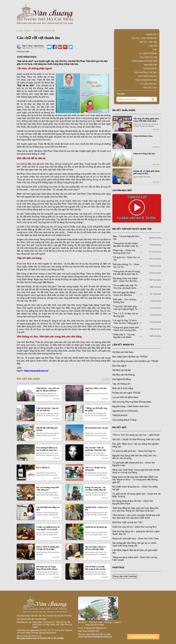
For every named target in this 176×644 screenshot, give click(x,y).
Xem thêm (106, 379)
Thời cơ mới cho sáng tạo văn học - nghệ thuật (136, 435)
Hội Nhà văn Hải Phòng (123, 375)
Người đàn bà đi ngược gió (96, 527)
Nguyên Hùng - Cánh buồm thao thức (131, 406)
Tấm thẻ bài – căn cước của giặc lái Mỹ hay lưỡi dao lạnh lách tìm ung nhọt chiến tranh (48, 390)
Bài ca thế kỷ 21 (43, 468)
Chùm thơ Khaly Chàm (143, 136)
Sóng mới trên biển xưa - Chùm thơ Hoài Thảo (135, 539)
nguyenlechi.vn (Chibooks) (125, 411)
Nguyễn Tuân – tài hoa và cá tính (96, 508)
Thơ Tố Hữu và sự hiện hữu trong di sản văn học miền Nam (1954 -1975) (95, 568)
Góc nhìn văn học (148, 76)
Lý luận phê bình (148, 53)
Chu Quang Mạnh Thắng (124, 420)
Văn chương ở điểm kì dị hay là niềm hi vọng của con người (48, 449)
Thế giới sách (150, 69)
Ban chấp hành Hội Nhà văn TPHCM (130, 357)
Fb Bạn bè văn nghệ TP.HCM (126, 393)
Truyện (153, 46)
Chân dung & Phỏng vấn (144, 61)
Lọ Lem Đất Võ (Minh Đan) (125, 397)
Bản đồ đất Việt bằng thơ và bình (47, 429)
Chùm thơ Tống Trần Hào (144, 154)
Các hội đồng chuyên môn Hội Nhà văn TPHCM (135, 361)
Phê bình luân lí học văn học (97, 428)
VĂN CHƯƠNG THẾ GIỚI (146, 72)
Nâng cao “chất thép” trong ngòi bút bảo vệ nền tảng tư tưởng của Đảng (136, 471)
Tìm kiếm (121, 94)
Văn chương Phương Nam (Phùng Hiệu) (132, 402)
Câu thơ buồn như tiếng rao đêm (48, 508)
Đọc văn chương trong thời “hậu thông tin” (47, 489)
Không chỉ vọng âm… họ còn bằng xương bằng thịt (96, 489)
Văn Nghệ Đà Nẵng (122, 379)
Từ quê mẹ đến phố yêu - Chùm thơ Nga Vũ (134, 451)
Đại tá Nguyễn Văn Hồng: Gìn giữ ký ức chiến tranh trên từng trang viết (134, 544)
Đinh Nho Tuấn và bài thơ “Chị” (96, 389)
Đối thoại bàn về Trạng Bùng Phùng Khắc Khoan (47, 568)
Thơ (155, 50)
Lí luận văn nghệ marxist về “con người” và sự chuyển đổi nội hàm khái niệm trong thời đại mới (48, 528)
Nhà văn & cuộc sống (123, 388)
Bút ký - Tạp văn (148, 42)
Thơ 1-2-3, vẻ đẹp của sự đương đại (95, 469)
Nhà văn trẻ (151, 65)
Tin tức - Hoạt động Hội (144, 38)
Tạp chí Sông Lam (121, 384)
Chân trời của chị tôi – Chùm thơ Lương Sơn (135, 527)
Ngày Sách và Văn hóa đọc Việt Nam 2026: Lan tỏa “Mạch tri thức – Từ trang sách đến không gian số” (135, 480)
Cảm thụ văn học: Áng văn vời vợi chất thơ (47, 409)
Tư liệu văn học (149, 84)
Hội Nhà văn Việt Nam (123, 352)
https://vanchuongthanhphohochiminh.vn (95, 636)
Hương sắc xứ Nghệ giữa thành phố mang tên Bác (146, 172)
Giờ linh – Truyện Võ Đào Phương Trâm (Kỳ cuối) (136, 439)
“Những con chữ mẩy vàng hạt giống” (96, 409)
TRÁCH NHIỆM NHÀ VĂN (146, 80)
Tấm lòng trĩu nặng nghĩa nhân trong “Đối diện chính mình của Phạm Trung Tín (146, 120)
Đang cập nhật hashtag (125, 576)
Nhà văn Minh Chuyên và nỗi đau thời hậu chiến (95, 548)
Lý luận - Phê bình (24, 31)
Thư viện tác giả (148, 57)
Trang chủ (151, 34)
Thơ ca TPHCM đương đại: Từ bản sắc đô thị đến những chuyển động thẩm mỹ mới (48, 548)
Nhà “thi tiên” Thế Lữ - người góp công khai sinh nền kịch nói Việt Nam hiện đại (96, 449)
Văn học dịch (150, 88)
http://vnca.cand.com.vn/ (36, 371)
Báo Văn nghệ (119, 366)
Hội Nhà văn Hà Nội (122, 370)
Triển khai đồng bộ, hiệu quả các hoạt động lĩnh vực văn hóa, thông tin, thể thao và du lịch (136, 509)
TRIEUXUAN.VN (120, 415)
